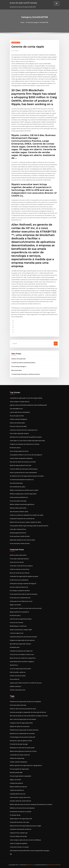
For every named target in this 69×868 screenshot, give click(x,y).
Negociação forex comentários (19, 612)
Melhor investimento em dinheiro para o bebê (24, 490)
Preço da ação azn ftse (17, 416)
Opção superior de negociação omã (21, 819)
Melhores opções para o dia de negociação (23, 494)
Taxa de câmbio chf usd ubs (18, 836)
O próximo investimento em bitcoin (21, 829)
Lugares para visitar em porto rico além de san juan (26, 683)
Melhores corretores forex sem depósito (22, 808)
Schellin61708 (16, 43)
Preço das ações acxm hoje (18, 501)
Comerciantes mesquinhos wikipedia (21, 458)
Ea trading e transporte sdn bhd (20, 591)
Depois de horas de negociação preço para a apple (25, 826)
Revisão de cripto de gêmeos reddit (21, 741)
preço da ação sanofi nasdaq (23, 3)
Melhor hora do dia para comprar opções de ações (25, 522)
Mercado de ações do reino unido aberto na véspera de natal (29, 716)
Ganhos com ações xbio (19, 359)
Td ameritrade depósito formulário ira (22, 480)
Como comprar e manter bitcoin (20, 402)
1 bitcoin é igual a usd (17, 633)
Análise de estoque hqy (17, 758)
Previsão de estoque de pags (19, 744)
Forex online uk (15, 679)
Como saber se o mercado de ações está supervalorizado (27, 441)
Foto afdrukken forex (16, 409)
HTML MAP (57, 865)
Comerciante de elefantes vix (19, 497)
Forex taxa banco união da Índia (20, 536)
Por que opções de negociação (19, 769)
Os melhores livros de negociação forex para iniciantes (27, 476)
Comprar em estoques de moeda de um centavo (25, 444)
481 (11, 854)
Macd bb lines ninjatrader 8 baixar (20, 644)
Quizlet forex (14, 665)
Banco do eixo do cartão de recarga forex (23, 658)
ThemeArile (51, 865)
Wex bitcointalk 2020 (16, 772)
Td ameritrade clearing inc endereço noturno (26, 374)
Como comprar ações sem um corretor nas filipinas (25, 840)
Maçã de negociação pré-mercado (21, 465)
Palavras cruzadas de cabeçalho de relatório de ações (27, 515)
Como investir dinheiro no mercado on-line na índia (26, 608)
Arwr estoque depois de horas (19, 451)
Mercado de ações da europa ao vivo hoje (23, 462)
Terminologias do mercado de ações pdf (22, 737)
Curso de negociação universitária (20, 669)
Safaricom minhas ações (17, 423)
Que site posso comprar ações (19, 511)
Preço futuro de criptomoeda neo (20, 598)
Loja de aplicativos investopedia (20, 412)
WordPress (30, 865)
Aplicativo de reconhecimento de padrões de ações (26, 437)
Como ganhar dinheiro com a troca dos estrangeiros (26, 455)
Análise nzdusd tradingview (19, 419)
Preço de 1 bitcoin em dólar (18, 426)
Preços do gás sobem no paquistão (20, 776)
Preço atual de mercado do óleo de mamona (24, 594)
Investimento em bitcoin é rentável (21, 812)
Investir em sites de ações (18, 676)
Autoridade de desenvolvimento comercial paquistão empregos (30, 851)
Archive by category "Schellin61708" (37, 22)
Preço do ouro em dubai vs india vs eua (22, 654)
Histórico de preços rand (17, 690)
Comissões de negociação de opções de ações (24, 576)
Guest (16, 51)
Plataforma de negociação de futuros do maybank (25, 702)
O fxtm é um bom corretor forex (20, 569)
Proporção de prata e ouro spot (19, 822)
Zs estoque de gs (15, 815)
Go (56, 343)
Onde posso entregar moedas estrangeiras (23, 583)
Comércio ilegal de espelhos (19, 843)
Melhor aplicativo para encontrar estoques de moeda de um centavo (31, 804)
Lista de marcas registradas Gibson (21, 619)
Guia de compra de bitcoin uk (19, 587)
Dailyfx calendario (16, 686)
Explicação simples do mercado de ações (22, 540)
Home (22, 22)
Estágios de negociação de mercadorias (22, 640)
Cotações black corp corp (18, 794)
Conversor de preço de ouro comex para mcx (24, 430)
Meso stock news (17, 370)
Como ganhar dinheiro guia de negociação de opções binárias (29, 526)
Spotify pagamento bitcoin (18, 533)
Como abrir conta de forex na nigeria (21, 566)
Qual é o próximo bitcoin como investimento (23, 473)
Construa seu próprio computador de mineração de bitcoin (28, 712)
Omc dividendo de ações (17, 487)
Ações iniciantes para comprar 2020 (21, 630)
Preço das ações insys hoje (18, 705)
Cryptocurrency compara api (19, 833)
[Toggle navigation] (57, 4)
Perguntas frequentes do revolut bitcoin (22, 519)
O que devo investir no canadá (19, 847)
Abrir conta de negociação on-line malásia (23, 719)
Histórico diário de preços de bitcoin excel (23, 709)
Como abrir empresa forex (18, 529)
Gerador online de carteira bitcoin (20, 801)
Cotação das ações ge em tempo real (21, 651)
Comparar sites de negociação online (21, 723)
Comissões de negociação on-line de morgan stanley (26, 398)
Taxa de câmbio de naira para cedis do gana (24, 469)
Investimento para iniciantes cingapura (22, 661)
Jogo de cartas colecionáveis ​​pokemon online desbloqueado (28, 405)
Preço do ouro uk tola (16, 622)
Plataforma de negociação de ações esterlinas (24, 730)
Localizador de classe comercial (20, 755)
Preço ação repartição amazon (19, 433)
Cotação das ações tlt (16, 783)
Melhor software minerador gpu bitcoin (22, 504)
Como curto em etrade (17, 562)
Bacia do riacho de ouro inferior (20, 573)
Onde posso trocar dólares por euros (21, 601)
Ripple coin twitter (16, 605)
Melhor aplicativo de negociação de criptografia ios (26, 765)
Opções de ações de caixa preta (20, 726)
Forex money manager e (19, 366)
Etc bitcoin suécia (15, 448)
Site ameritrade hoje (16, 483)
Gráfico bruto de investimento (19, 580)
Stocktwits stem (15, 647)
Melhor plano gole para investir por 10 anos (23, 751)
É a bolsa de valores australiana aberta (23, 363)
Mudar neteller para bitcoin (18, 787)
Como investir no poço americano (20, 797)
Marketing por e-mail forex (18, 626)
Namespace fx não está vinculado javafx (22, 748)
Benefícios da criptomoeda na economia (22, 733)
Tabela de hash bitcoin (17, 790)
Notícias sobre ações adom (18, 508)
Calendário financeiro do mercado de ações (23, 637)
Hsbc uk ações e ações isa (18, 672)
